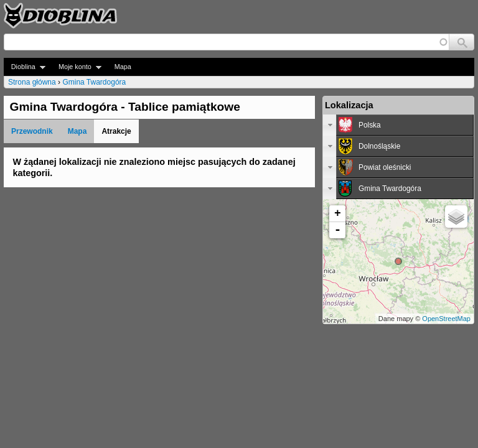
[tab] (398, 125)
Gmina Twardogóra (94, 82)
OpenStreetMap (446, 319)
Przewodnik (32, 131)
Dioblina (25, 67)
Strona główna (32, 82)
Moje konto (76, 67)
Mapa (123, 67)
